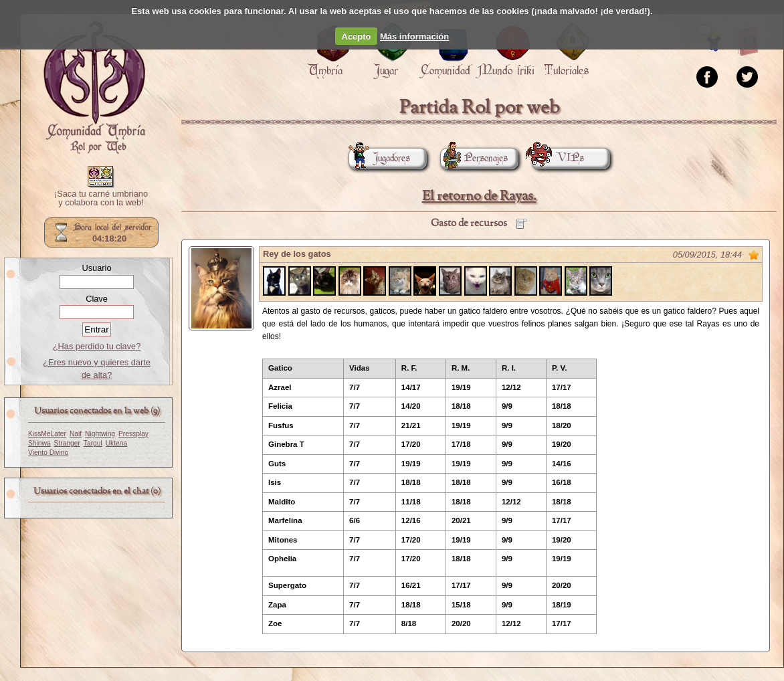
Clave (97, 299)
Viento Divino (48, 453)
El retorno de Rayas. (479, 196)
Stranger (67, 443)
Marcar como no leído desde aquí (754, 255)
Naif (76, 434)
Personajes (474, 158)
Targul (93, 443)
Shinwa (39, 443)
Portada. (94, 88)
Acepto (357, 36)
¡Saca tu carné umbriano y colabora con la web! (101, 199)
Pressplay (133, 434)
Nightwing (100, 434)
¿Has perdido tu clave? (97, 346)
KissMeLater (47, 434)
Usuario (96, 268)
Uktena (116, 443)
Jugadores (379, 158)
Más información (414, 36)
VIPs (558, 158)
